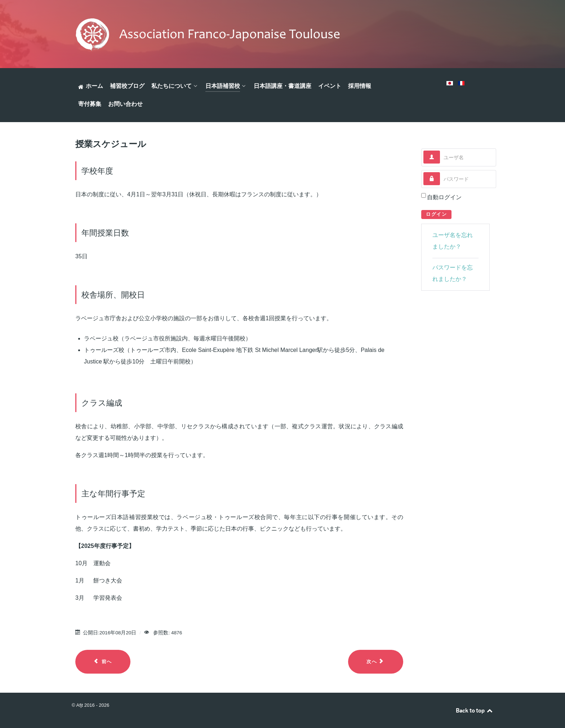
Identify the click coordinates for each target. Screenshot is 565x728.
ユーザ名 (440, 151)
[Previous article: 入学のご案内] (103, 662)
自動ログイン (444, 197)
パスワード (440, 172)
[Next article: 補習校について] (376, 662)
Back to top (475, 710)
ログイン (436, 214)
